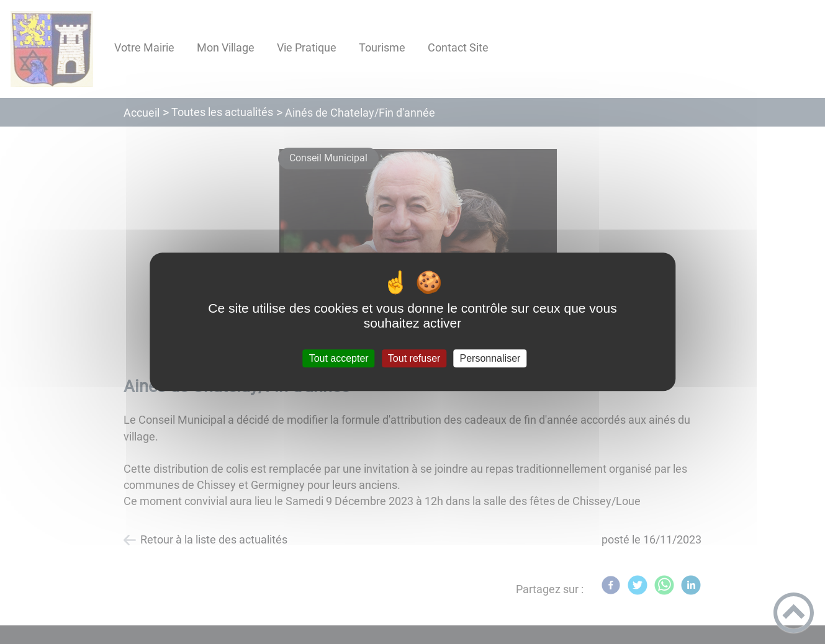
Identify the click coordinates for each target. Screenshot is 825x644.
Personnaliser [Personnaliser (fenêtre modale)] (490, 358)
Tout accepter (339, 358)
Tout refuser (414, 358)
